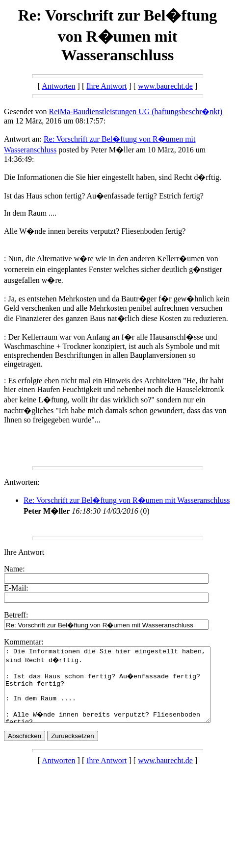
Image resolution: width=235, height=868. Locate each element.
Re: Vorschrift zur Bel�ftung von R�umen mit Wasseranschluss (127, 500)
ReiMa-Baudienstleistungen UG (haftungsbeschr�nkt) (136, 112)
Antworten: (22, 482)
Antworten (58, 86)
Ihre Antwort (106, 86)
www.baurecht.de (165, 86)
